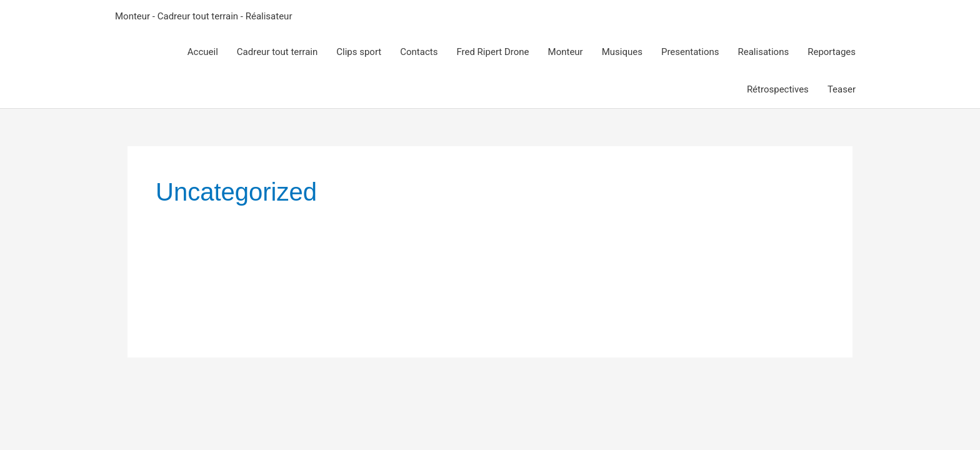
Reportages (832, 52)
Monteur (566, 52)
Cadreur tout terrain (277, 52)
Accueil (203, 52)
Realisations (764, 52)
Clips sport (359, 52)
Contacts (419, 52)
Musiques (622, 52)
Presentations (690, 52)
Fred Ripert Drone (492, 52)
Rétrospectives (778, 89)
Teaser (842, 89)
